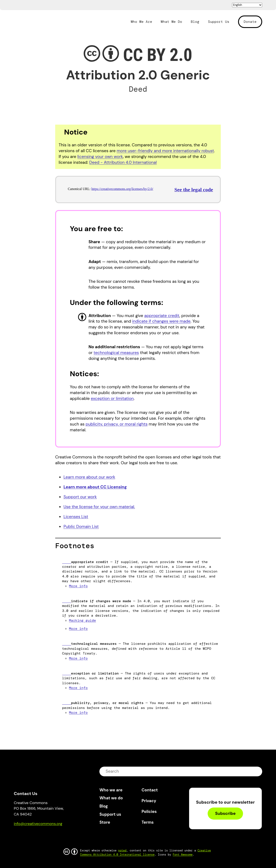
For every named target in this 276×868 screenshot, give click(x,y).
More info (78, 586)
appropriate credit (162, 316)
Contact (150, 790)
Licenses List (76, 517)
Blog (195, 22)
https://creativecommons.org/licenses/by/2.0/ (122, 189)
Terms (148, 822)
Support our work (80, 497)
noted (122, 850)
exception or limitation (112, 398)
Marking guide (82, 620)
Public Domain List (81, 527)
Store (105, 822)
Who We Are (141, 22)
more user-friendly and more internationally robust (165, 151)
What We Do (172, 22)
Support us (110, 814)
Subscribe (225, 813)
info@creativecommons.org (38, 824)
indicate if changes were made (161, 321)
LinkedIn (49, 836)
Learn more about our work (89, 477)
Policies (149, 812)
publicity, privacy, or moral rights (117, 424)
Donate (250, 22)
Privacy (149, 801)
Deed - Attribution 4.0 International (123, 162)
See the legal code (194, 190)
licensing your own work (100, 157)
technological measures (116, 353)
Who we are (111, 790)
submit (256, 771)
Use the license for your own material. (99, 507)
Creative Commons (34, 21)
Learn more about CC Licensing (95, 487)
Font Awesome (183, 855)
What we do (111, 798)
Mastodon (35, 836)
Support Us (219, 22)
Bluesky (22, 836)
